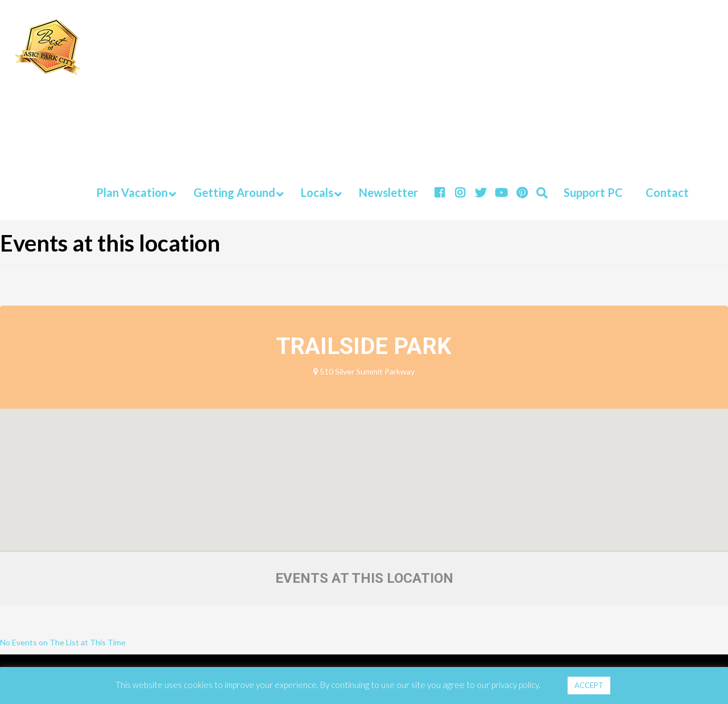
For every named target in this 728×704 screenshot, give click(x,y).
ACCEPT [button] (589, 685)
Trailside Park (364, 346)
